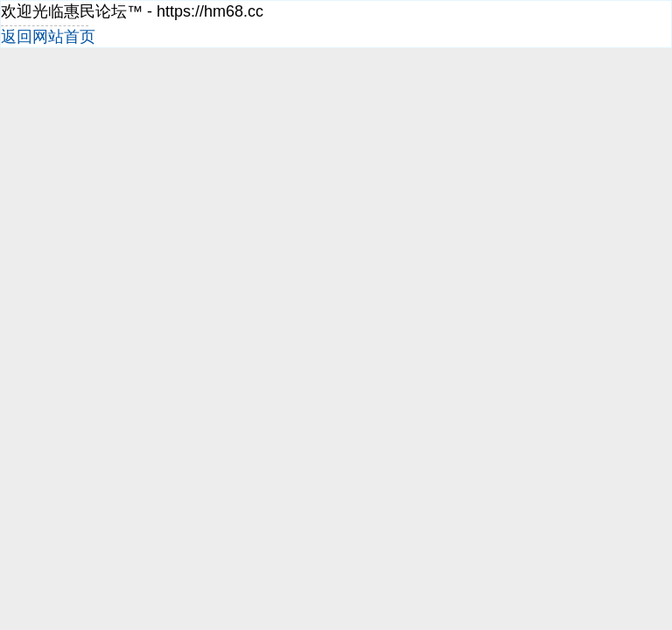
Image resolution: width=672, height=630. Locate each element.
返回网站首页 (48, 37)
